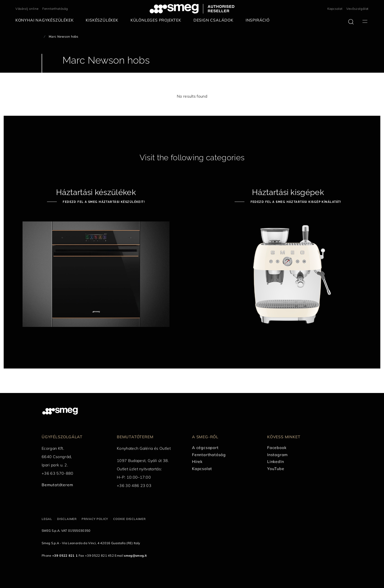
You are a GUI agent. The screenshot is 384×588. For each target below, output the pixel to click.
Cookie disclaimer (129, 519)
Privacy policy (95, 519)
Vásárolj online (27, 9)
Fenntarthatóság (55, 9)
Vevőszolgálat (357, 9)
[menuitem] (46, 20)
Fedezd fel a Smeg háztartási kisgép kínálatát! (295, 202)
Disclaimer (67, 519)
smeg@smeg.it (135, 555)
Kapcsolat (335, 9)
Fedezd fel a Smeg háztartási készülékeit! (103, 202)
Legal (47, 519)
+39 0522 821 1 (65, 555)
